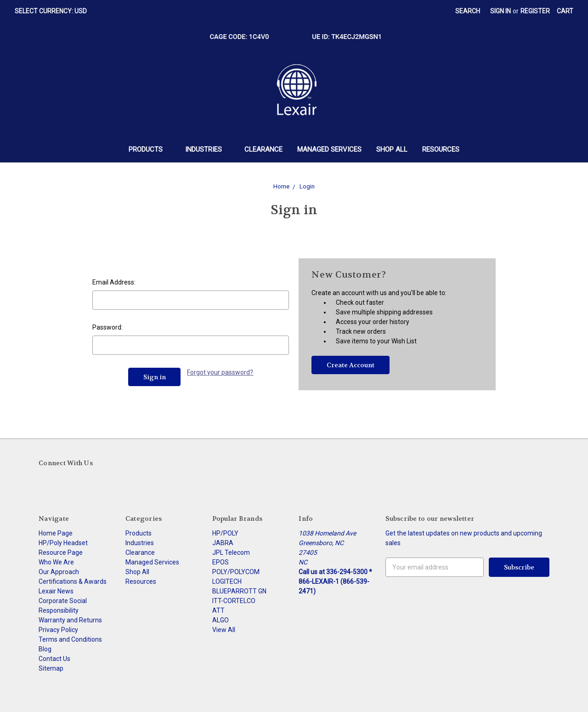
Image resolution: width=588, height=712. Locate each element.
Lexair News (56, 591)
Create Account (351, 365)
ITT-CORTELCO (234, 601)
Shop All (392, 149)
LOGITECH (227, 581)
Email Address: (114, 282)
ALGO (220, 620)
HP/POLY (225, 533)
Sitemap (51, 668)
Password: (107, 327)
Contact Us (54, 659)
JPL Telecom (231, 553)
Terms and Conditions (70, 639)
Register (535, 11)
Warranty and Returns (70, 620)
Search (468, 11)
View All (224, 630)
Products (150, 149)
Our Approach (59, 572)
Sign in (500, 11)
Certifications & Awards (73, 581)
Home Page (56, 533)
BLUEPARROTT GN (239, 591)
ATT (218, 610)
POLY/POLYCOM (236, 572)
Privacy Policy (58, 630)
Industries (207, 149)
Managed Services (329, 149)
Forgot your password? (220, 372)
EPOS (220, 562)
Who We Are (56, 562)
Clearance (263, 149)
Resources (441, 149)
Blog (45, 649)
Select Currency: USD (54, 11)
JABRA (223, 543)
